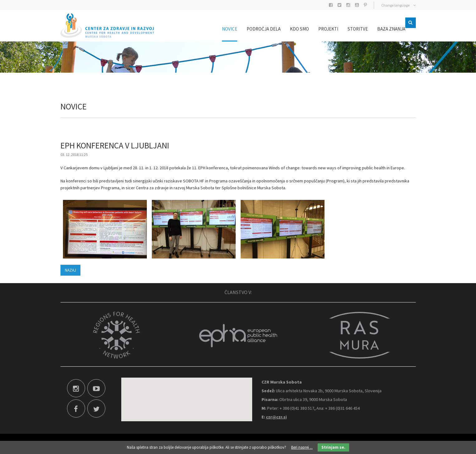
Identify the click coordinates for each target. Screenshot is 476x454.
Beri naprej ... (302, 447)
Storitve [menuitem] (348, 29)
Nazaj (70, 270)
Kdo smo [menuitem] (290, 29)
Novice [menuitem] (220, 29)
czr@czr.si (276, 417)
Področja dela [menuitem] (254, 29)
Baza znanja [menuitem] (382, 29)
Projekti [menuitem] (319, 29)
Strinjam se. (333, 447)
